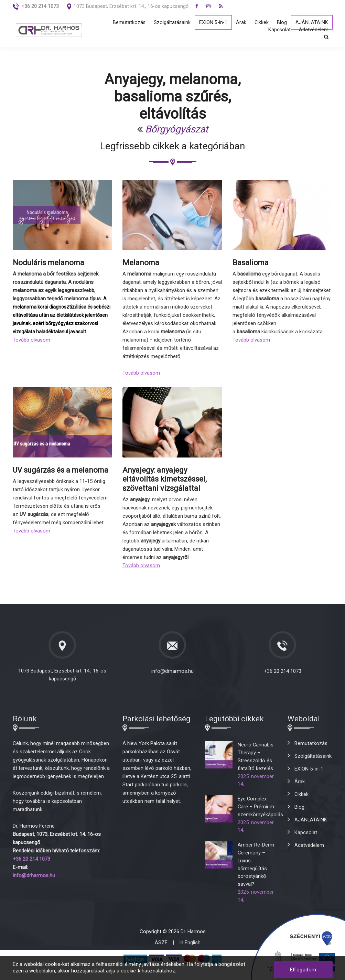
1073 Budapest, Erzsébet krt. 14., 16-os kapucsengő (132, 6)
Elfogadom (303, 970)
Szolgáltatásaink (171, 23)
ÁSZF (161, 954)
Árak (240, 23)
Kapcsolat (279, 31)
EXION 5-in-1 (212, 23)
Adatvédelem (314, 31)
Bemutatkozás (127, 23)
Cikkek (261, 23)
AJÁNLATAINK (312, 23)
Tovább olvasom (31, 343)
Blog (282, 23)
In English (190, 954)
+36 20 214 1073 (283, 674)
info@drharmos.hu (172, 674)
